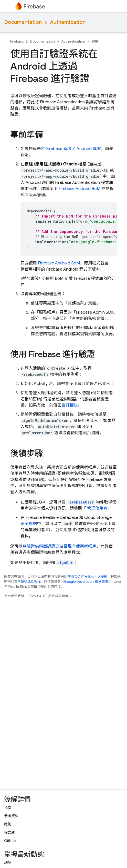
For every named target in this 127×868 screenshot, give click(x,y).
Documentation (23, 22)
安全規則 (29, 524)
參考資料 (11, 816)
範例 (8, 824)
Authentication (68, 22)
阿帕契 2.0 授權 (29, 582)
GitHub (10, 841)
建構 (95, 41)
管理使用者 (97, 508)
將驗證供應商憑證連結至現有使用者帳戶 (59, 546)
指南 (8, 808)
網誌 (8, 863)
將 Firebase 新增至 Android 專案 (71, 149)
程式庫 (9, 832)
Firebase (17, 41)
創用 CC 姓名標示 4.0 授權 (87, 576)
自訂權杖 (70, 405)
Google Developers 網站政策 (86, 582)
